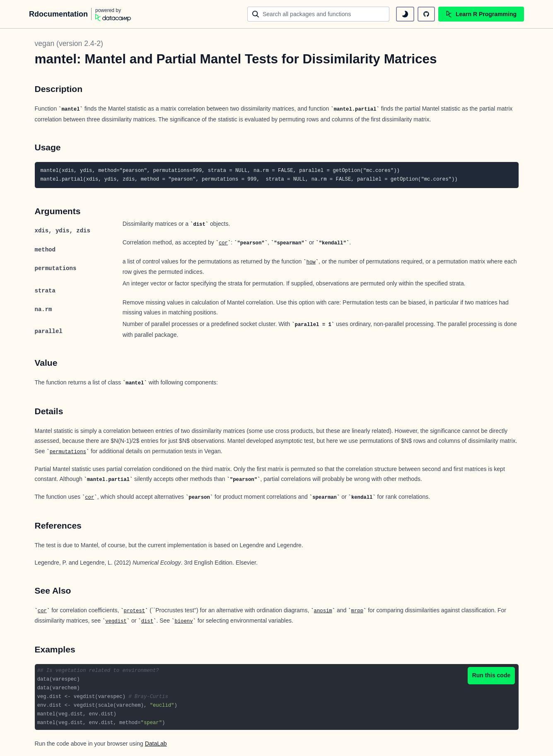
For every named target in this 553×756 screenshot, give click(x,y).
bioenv (184, 621)
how (311, 262)
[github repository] (426, 14)
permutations (68, 452)
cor (223, 243)
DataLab (156, 744)
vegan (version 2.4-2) (69, 43)
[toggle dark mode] (405, 14)
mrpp (357, 611)
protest (134, 611)
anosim (323, 611)
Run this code (491, 675)
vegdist (116, 621)
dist (147, 621)
